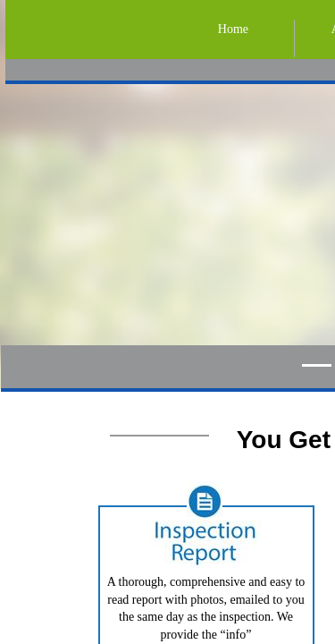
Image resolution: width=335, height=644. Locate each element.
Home (233, 29)
